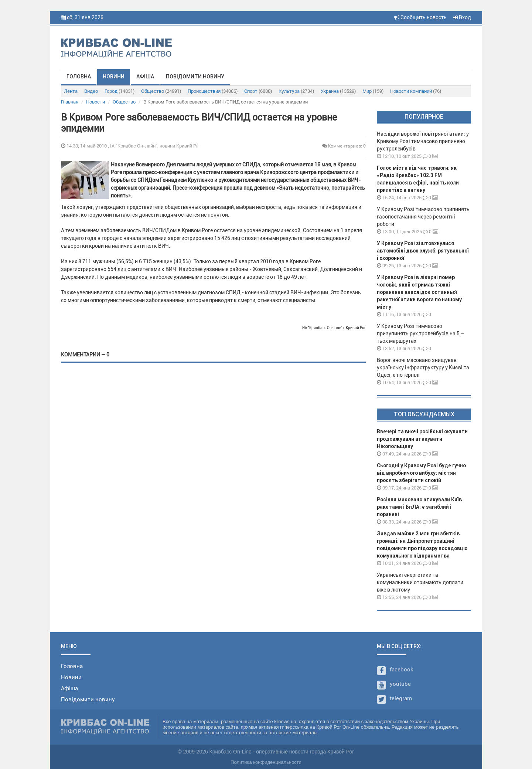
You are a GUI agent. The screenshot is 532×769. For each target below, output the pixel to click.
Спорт (258, 91)
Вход (462, 17)
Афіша (145, 77)
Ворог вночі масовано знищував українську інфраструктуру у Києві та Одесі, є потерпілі (423, 367)
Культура (296, 91)
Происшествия (213, 91)
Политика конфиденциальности (266, 762)
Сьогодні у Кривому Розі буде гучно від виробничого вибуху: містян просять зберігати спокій (421, 473)
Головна (79, 77)
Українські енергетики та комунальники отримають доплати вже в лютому (420, 582)
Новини (114, 77)
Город (120, 91)
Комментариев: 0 (344, 146)
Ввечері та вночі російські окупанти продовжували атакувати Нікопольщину (422, 439)
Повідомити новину (195, 77)
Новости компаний (416, 91)
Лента (71, 91)
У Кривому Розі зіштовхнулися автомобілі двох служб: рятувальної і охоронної (423, 251)
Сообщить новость (420, 17)
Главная (70, 102)
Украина (338, 91)
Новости (96, 102)
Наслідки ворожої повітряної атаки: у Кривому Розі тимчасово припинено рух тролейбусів (423, 141)
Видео (91, 91)
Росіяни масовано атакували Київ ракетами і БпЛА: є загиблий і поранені (419, 507)
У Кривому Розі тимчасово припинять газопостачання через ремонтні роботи (423, 217)
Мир (373, 91)
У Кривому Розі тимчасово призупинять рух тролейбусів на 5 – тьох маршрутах (421, 333)
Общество (161, 91)
